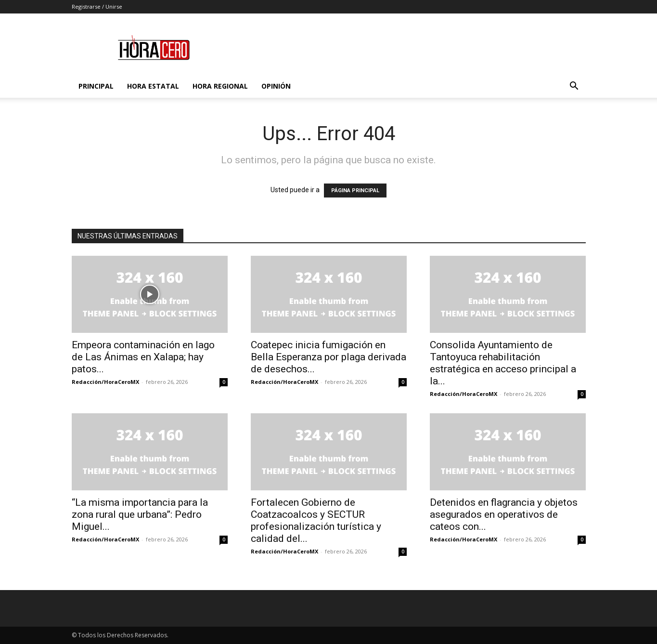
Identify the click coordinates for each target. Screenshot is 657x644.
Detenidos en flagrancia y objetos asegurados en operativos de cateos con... (504, 514)
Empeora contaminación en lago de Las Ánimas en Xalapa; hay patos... (143, 357)
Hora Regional (220, 86)
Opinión (276, 86)
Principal (96, 86)
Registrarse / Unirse (97, 7)
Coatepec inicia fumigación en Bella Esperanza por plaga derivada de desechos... (328, 357)
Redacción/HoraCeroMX (105, 382)
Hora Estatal (153, 86)
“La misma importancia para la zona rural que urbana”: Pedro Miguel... (140, 514)
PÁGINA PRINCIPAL (355, 191)
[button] (574, 87)
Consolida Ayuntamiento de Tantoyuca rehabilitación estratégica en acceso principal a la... (503, 363)
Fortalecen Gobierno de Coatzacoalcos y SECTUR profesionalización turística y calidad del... (316, 520)
